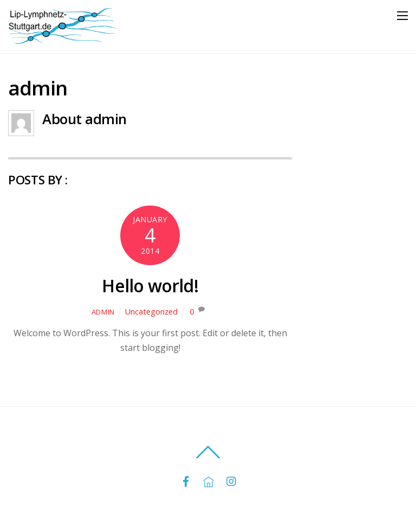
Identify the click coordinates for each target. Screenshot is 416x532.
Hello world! (150, 286)
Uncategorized (151, 312)
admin (103, 312)
